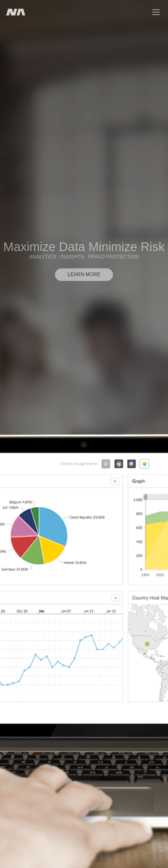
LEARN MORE (84, 274)
